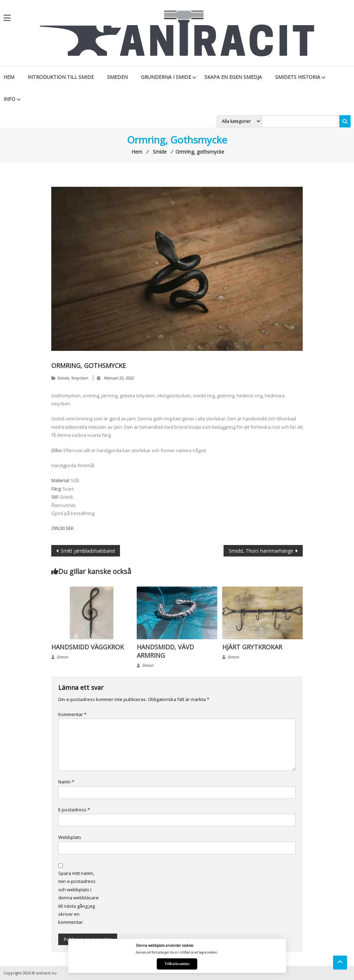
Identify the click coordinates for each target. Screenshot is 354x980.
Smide (63, 378)
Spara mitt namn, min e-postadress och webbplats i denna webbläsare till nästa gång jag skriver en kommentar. (78, 898)
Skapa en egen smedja (233, 77)
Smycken (80, 378)
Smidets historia (298, 77)
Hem (9, 77)
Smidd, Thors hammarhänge (261, 551)
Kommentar (72, 714)
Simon (62, 657)
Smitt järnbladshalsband (88, 551)
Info (9, 99)
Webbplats (70, 837)
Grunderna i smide (166, 77)
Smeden (117, 77)
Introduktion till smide (61, 77)
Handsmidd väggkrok (88, 647)
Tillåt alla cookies (177, 964)
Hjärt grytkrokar (252, 647)
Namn (66, 782)
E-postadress (74, 810)
